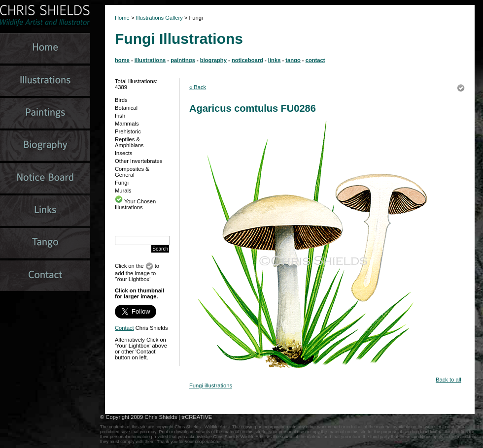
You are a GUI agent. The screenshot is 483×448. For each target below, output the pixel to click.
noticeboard (247, 60)
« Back (198, 87)
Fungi (122, 183)
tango (293, 60)
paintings (183, 60)
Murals (123, 191)
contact (315, 60)
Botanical (126, 108)
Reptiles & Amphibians (129, 142)
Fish (120, 116)
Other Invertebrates (138, 161)
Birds (121, 100)
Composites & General (132, 172)
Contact (124, 328)
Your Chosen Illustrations (135, 204)
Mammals (127, 124)
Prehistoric (128, 131)
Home (122, 18)
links (275, 60)
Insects (123, 153)
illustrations (150, 60)
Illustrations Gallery (159, 18)
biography (213, 60)
